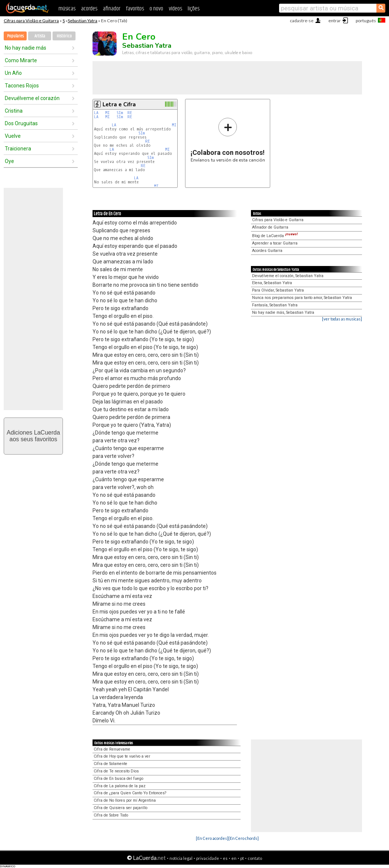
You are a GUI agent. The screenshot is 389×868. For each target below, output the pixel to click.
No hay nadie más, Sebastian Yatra (283, 312)
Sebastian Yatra (83, 21)
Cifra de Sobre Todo (111, 815)
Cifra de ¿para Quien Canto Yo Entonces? (130, 793)
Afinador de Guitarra (270, 227)
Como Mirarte (21, 60)
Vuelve (13, 136)
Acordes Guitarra (267, 251)
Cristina (14, 111)
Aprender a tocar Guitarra (275, 243)
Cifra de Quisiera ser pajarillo (120, 808)
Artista (40, 36)
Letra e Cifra (119, 104)
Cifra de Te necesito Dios (116, 771)
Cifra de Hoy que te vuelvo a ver (122, 756)
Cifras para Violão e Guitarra (31, 21)
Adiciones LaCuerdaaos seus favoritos (33, 436)
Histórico (64, 36)
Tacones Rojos (22, 86)
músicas (67, 9)
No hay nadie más (26, 48)
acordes (89, 9)
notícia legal (181, 858)
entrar (335, 21)
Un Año (13, 73)
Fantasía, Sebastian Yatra (275, 305)
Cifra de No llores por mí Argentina (125, 800)
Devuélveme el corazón (32, 98)
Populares (15, 36)
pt (242, 858)
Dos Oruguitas (21, 123)
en (234, 858)
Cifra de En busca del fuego (118, 779)
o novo (156, 9)
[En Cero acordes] (212, 838)
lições (194, 9)
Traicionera (18, 149)
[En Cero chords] (244, 838)
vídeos (175, 9)
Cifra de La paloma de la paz (120, 786)
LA (96, 113)
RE (130, 113)
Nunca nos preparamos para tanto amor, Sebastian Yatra (302, 298)
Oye (9, 161)
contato (255, 858)
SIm (120, 113)
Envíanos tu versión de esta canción (228, 140)
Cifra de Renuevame (112, 749)
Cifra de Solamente (110, 764)
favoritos (135, 9)
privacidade (208, 858)
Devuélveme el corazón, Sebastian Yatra (288, 276)
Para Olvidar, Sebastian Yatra (278, 290)
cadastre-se (302, 21)
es (225, 858)
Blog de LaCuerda (275, 236)
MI (108, 113)
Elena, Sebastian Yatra (272, 283)
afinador (112, 9)
